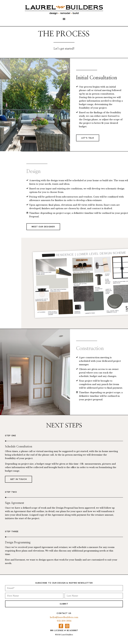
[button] (64, 19)
